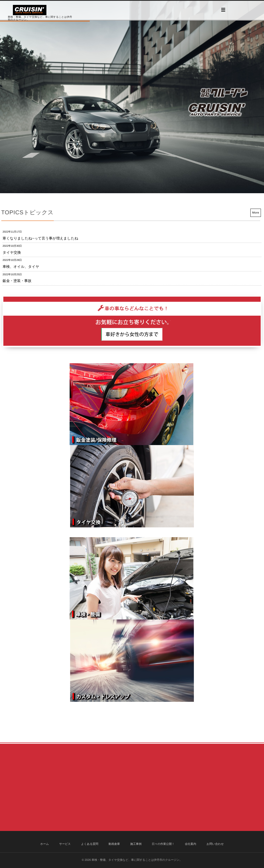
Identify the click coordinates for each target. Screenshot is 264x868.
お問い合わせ (215, 844)
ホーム (45, 844)
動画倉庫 (114, 844)
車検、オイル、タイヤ (21, 267)
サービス (65, 844)
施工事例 (136, 844)
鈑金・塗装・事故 (17, 281)
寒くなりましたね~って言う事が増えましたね (40, 238)
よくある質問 (90, 844)
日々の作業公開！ (163, 844)
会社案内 (191, 844)
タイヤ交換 (12, 252)
